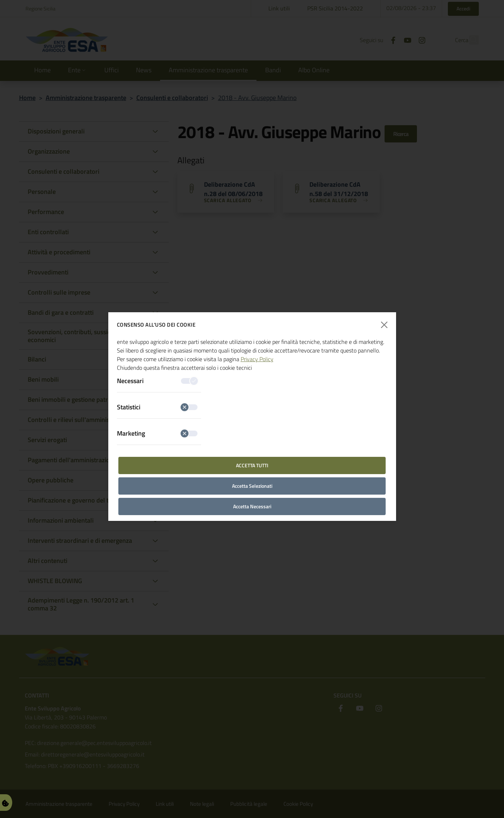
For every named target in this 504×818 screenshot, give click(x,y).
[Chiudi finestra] (384, 325)
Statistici (157, 407)
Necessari (157, 381)
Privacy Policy (257, 359)
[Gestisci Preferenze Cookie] (5, 802)
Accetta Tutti (252, 465)
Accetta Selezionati (252, 486)
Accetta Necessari (252, 506)
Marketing (157, 433)
